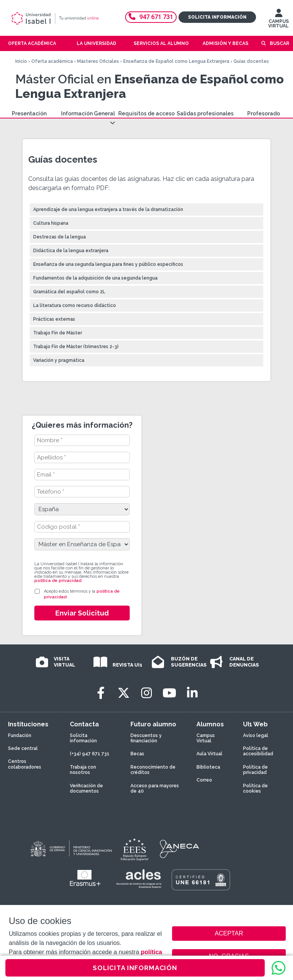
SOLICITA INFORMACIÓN (135, 968)
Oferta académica (52, 61)
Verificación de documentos (86, 788)
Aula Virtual (209, 754)
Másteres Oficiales (98, 61)
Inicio (21, 61)
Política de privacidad (255, 770)
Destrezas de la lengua (60, 237)
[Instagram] (146, 693)
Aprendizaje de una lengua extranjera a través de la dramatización (108, 209)
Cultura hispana (51, 223)
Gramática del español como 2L (69, 292)
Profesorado (264, 114)
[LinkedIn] (192, 693)
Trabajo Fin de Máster (58, 333)
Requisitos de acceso (146, 114)
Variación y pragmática (59, 360)
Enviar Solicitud (82, 613)
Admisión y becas (225, 43)
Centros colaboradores (25, 764)
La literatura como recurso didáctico (75, 305)
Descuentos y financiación (146, 738)
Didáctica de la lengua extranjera (71, 251)
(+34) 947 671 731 (90, 754)
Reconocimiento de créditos (153, 770)
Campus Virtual (206, 738)
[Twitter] (124, 693)
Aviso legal (256, 735)
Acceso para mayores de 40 (155, 788)
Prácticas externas (54, 319)
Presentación (29, 114)
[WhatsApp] (279, 968)
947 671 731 (151, 17)
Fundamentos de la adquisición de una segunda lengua (95, 278)
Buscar (279, 43)
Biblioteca (208, 767)
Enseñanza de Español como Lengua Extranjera (176, 61)
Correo (204, 780)
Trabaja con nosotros (83, 770)
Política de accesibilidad (258, 751)
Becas (137, 754)
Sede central (23, 748)
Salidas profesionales (205, 114)
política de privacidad (58, 581)
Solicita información (217, 17)
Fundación (20, 735)
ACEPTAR (229, 934)
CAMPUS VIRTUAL (279, 20)
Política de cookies (255, 788)
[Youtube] (169, 693)
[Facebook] (101, 693)
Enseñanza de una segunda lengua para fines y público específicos (108, 264)
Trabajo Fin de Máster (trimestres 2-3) (76, 347)
